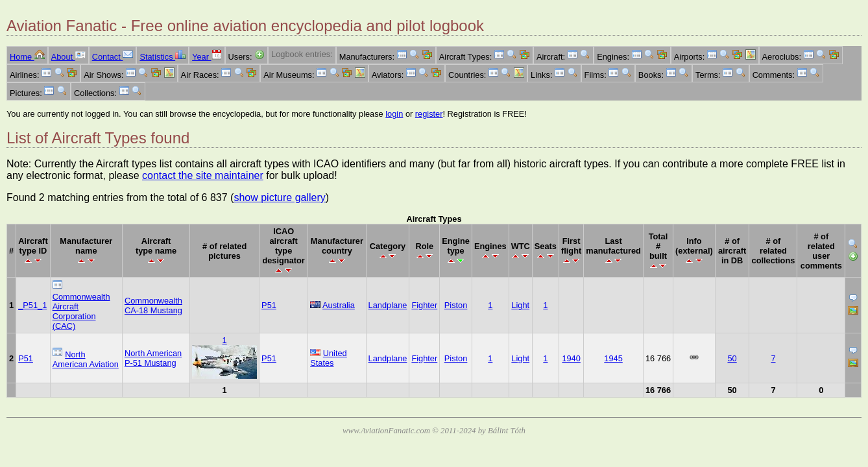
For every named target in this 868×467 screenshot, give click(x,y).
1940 (571, 358)
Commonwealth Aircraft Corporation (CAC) (81, 311)
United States (329, 358)
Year (207, 57)
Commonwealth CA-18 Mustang (153, 305)
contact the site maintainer (203, 175)
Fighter (424, 305)
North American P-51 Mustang (153, 358)
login (394, 114)
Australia (339, 305)
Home (27, 57)
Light (520, 305)
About (68, 57)
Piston (456, 305)
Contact (113, 57)
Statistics (163, 57)
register (429, 114)
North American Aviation (86, 359)
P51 (269, 305)
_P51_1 (32, 305)
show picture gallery (279, 198)
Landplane (388, 305)
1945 (613, 358)
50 (732, 358)
